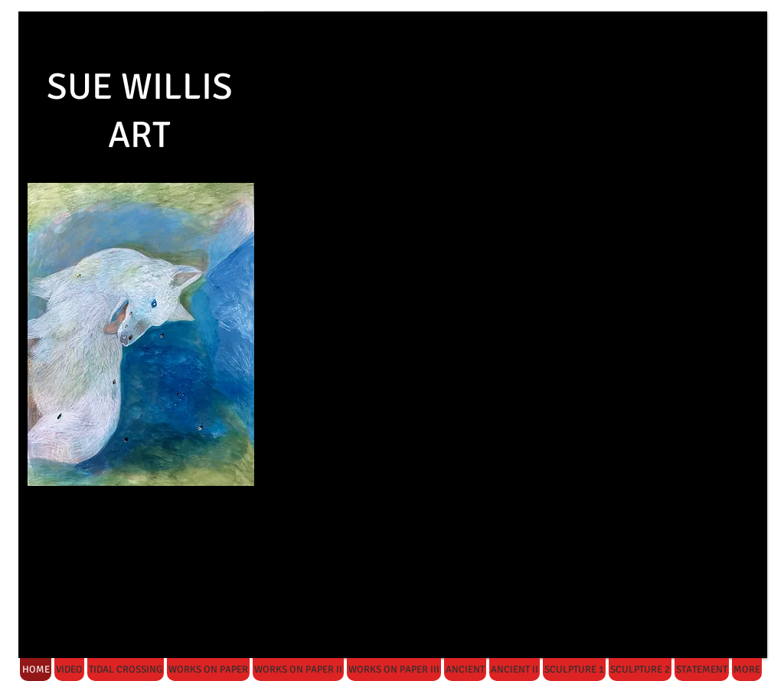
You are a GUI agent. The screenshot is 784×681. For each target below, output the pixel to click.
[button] (515, 335)
